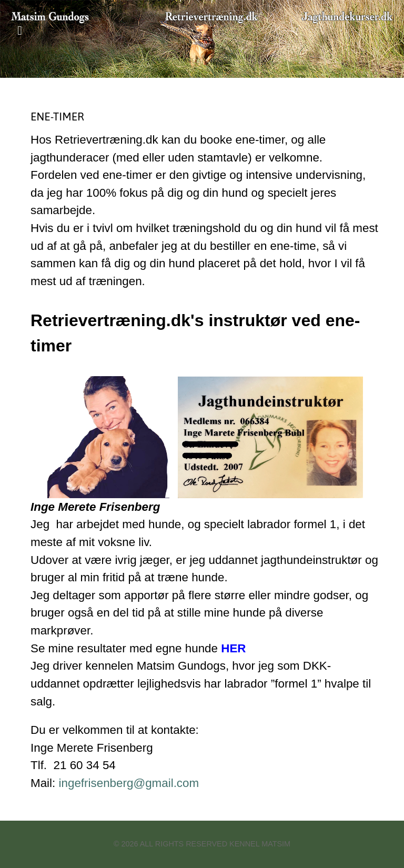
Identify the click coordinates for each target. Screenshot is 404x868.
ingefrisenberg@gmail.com (129, 783)
